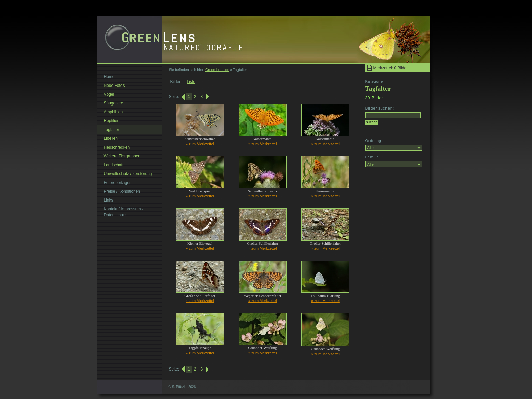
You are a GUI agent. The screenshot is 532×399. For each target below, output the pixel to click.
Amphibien (113, 112)
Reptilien (112, 121)
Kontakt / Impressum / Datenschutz (124, 212)
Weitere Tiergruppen (122, 156)
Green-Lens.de (217, 70)
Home (109, 77)
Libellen (111, 138)
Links (109, 200)
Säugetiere (114, 103)
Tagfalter (112, 130)
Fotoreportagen (118, 183)
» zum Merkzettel (200, 144)
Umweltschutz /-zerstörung (128, 174)
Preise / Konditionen (122, 191)
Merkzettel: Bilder (391, 68)
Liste (191, 82)
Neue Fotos (114, 85)
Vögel (109, 94)
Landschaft (114, 165)
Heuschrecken (117, 147)
